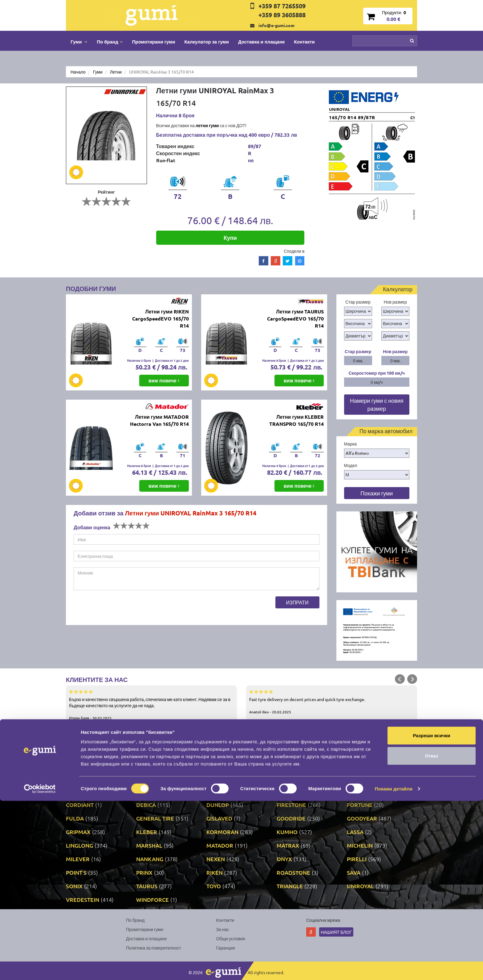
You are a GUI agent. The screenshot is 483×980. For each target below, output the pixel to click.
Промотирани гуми (154, 42)
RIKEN (215, 872)
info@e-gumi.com (276, 25)
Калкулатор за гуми (207, 42)
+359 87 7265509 (282, 6)
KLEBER (147, 832)
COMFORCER (223, 791)
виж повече (164, 380)
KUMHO (287, 832)
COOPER (358, 791)
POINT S (76, 872)
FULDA (75, 818)
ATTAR (144, 778)
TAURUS (147, 886)
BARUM (357, 778)
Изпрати (297, 602)
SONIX (74, 886)
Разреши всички (431, 915)
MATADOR (220, 845)
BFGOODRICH (84, 791)
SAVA (354, 872)
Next (412, 679)
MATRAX (288, 845)
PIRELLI (357, 859)
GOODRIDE (291, 818)
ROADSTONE (293, 872)
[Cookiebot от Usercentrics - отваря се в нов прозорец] (40, 968)
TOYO (214, 886)
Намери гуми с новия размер (377, 404)
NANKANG (150, 859)
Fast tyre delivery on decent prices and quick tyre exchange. (332, 701)
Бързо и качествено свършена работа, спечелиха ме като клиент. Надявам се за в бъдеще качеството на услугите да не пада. (151, 704)
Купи (230, 238)
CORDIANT (80, 805)
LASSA (355, 832)
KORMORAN (222, 832)
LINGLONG (79, 845)
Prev (400, 679)
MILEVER (78, 859)
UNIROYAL (360, 886)
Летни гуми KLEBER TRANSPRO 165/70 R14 (296, 420)
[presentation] (120, 608)
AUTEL (285, 778)
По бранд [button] (110, 42)
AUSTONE (219, 778)
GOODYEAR (362, 818)
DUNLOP (218, 805)
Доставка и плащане (262, 42)
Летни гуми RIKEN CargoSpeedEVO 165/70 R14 (160, 319)
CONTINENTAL (295, 791)
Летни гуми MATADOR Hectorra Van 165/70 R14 (159, 420)
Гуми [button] (79, 42)
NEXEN (216, 859)
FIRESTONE (291, 805)
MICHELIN (360, 845)
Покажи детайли (394, 968)
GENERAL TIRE (155, 818)
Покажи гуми (377, 493)
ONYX (284, 859)
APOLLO (77, 778)
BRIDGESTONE (155, 791)
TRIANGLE (290, 886)
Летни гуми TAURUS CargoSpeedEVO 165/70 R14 (295, 319)
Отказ (432, 935)
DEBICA (146, 805)
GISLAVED (219, 818)
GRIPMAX (78, 832)
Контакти (304, 42)
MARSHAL (149, 845)
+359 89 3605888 (282, 15)
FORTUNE (360, 805)
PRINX (144, 872)
